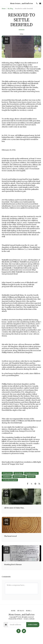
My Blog (10, 9)
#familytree (7, 477)
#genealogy (18, 473)
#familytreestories (31, 473)
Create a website (29, 619)
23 (6, 550)
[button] (3, 3)
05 (6, 493)
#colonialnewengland (10, 480)
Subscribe (33, 625)
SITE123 (19, 619)
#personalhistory (19, 477)
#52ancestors (7, 473)
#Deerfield (31, 477)
